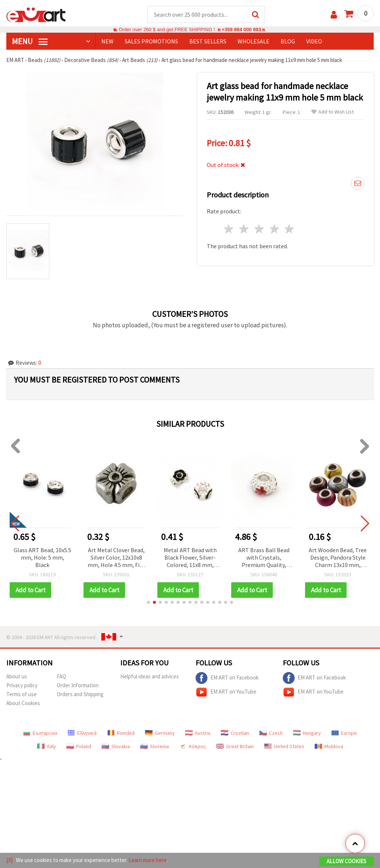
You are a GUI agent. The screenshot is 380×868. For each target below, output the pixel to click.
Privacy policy (22, 685)
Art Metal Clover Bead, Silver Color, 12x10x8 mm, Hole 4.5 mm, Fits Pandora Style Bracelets (122, 558)
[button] (148, 602)
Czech (271, 733)
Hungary (307, 733)
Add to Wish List (332, 112)
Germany (160, 733)
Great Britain (235, 746)
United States (284, 746)
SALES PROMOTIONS (151, 41)
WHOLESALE (253, 41)
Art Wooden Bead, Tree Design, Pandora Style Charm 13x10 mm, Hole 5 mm (343, 558)
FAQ (61, 676)
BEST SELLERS (208, 41)
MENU (30, 41)
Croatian (235, 733)
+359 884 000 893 (241, 30)
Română (121, 733)
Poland (79, 746)
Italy (47, 746)
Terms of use (22, 694)
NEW (107, 41)
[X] (9, 860)
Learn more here (148, 860)
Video (314, 41)
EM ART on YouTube (226, 692)
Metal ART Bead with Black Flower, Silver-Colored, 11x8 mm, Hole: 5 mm (195, 558)
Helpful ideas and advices (150, 676)
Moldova (329, 746)
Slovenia (155, 746)
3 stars (259, 229)
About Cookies (23, 703)
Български (40, 733)
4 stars (274, 229)
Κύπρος (193, 746)
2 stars (244, 229)
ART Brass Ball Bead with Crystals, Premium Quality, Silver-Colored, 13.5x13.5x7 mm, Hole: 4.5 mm (269, 558)
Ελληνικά (82, 733)
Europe (344, 733)
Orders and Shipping (80, 694)
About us (17, 676)
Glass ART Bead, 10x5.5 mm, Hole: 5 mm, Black (48, 557)
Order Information (78, 685)
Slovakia (116, 746)
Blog (288, 41)
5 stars (290, 229)
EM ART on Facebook (227, 678)
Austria (198, 733)
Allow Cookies (346, 861)
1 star (229, 229)
